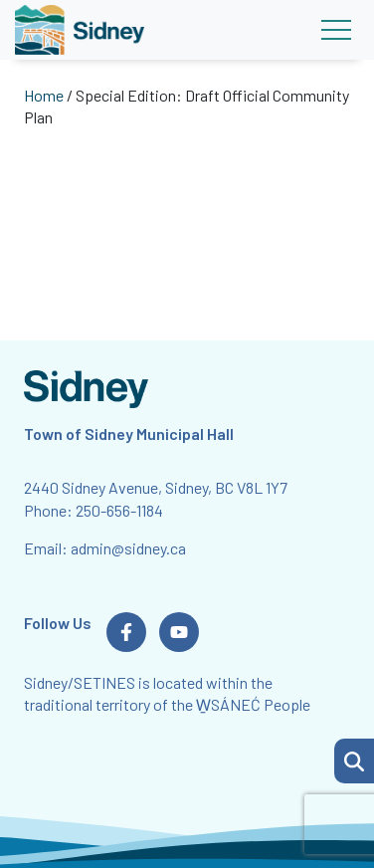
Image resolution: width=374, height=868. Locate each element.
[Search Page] (354, 759)
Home (44, 95)
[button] (354, 761)
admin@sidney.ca (128, 548)
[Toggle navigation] (336, 30)
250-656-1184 (119, 510)
